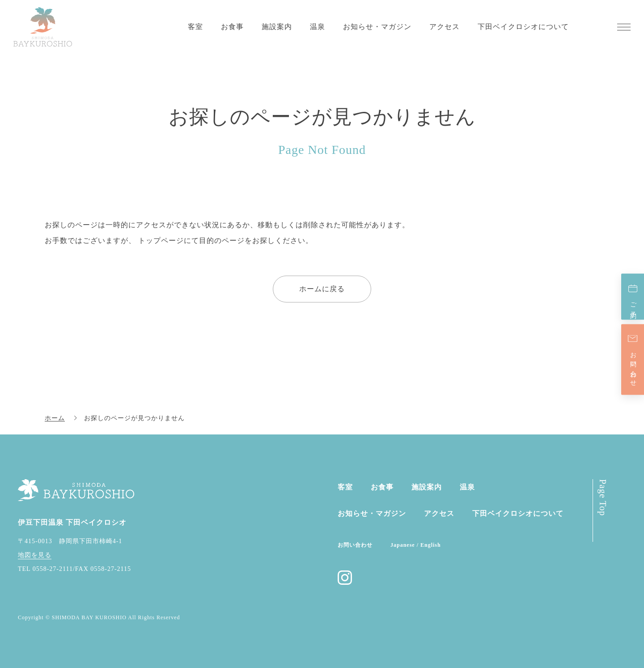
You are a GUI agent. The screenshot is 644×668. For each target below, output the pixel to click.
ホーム (55, 418)
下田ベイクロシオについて (523, 27)
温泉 (318, 27)
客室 (195, 27)
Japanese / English (416, 545)
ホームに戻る (322, 289)
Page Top (603, 498)
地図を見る (35, 555)
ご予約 (633, 303)
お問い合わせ (633, 366)
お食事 (232, 27)
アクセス (445, 27)
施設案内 (277, 27)
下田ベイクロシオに (518, 513)
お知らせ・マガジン (377, 27)
